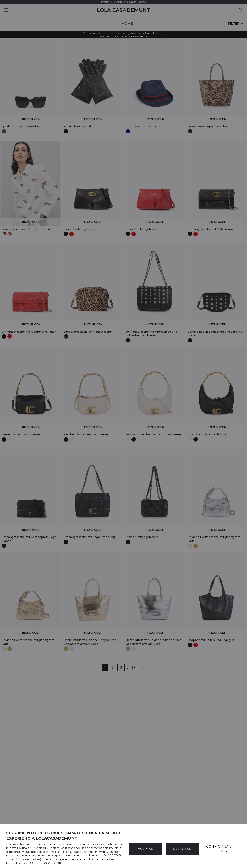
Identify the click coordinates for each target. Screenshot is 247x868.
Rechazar (182, 849)
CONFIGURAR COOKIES (219, 849)
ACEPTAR (145, 849)
